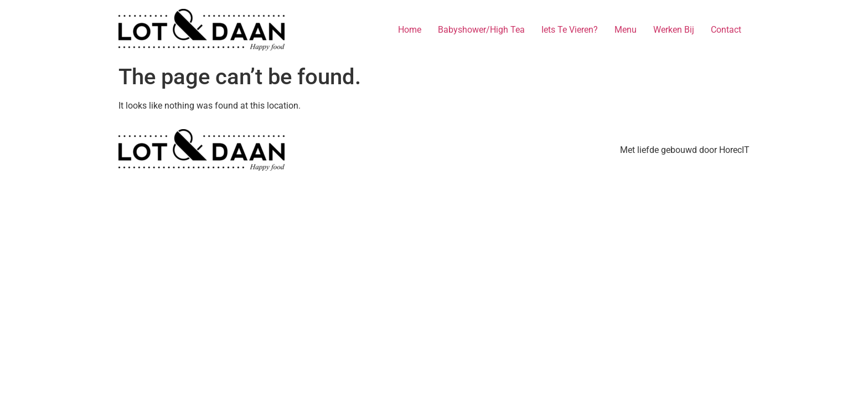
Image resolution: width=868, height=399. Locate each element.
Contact (726, 30)
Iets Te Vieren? (570, 30)
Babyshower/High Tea (481, 30)
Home (410, 30)
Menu (626, 30)
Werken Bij (674, 30)
